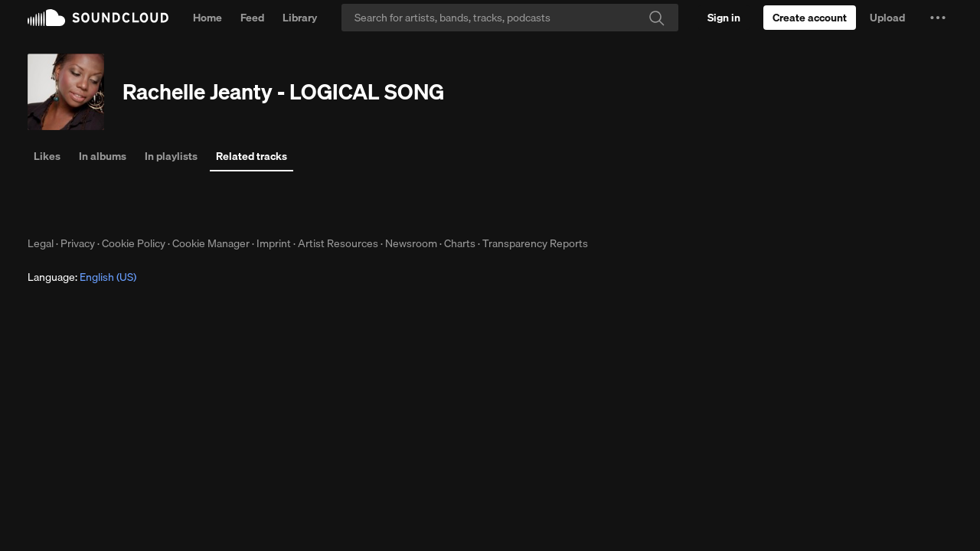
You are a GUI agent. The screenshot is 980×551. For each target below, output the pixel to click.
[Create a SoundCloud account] (810, 18)
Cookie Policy (134, 243)
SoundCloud (98, 18)
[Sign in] (724, 18)
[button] (938, 18)
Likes (47, 156)
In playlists (171, 156)
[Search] (510, 18)
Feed (252, 18)
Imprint (274, 243)
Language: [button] (82, 277)
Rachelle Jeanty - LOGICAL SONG (283, 91)
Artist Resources (338, 243)
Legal (41, 243)
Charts (460, 243)
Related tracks (252, 156)
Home (207, 18)
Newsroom (411, 243)
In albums (103, 156)
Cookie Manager (211, 243)
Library (300, 18)
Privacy (78, 243)
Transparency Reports (535, 243)
